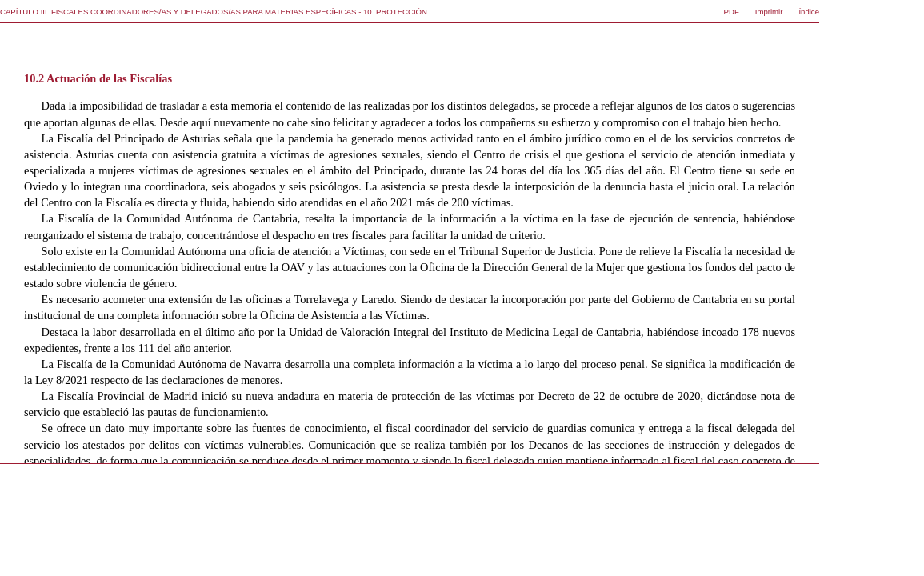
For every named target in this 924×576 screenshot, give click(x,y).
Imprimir (769, 12)
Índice (809, 12)
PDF (732, 12)
